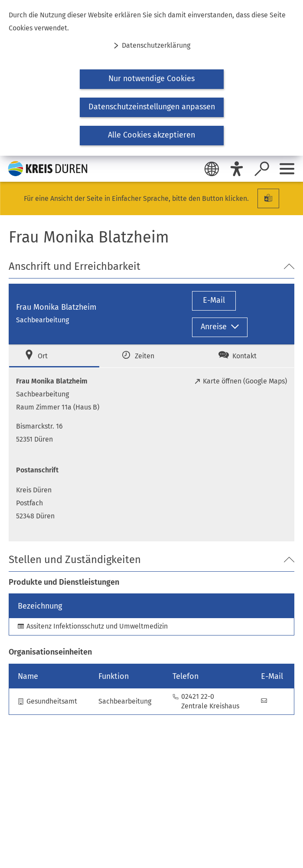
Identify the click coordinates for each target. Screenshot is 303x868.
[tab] (54, 356)
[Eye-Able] (237, 169)
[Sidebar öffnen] (287, 169)
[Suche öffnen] (262, 169)
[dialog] (151, 78)
